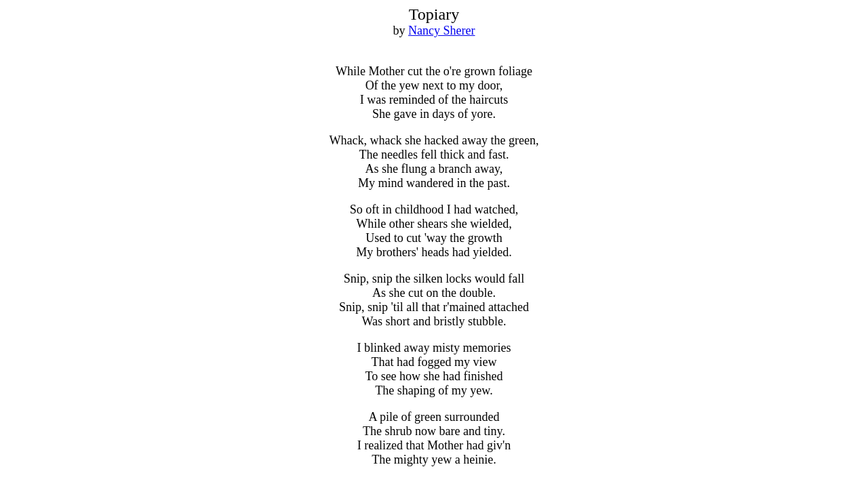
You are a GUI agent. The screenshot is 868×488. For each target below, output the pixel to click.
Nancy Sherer (441, 30)
